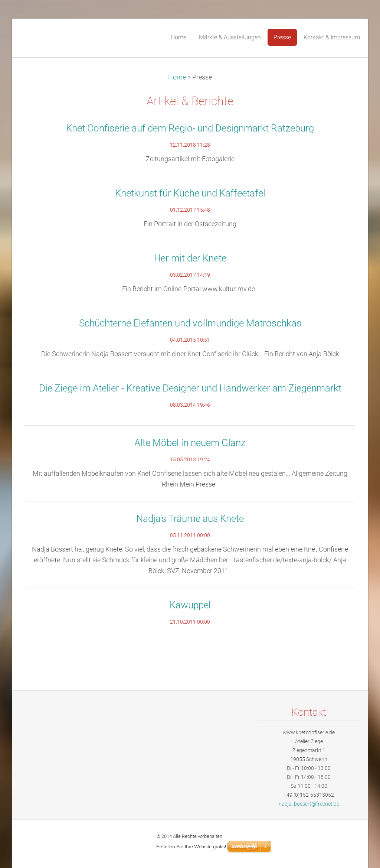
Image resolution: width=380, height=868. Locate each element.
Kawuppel (190, 605)
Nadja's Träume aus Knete (190, 518)
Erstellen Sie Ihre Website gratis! (191, 847)
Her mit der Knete (190, 258)
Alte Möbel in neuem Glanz (190, 443)
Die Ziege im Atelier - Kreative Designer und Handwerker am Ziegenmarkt (190, 388)
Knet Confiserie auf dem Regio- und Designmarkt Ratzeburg (190, 128)
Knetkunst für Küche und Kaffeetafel (190, 193)
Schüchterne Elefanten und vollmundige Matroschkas (190, 323)
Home (177, 77)
